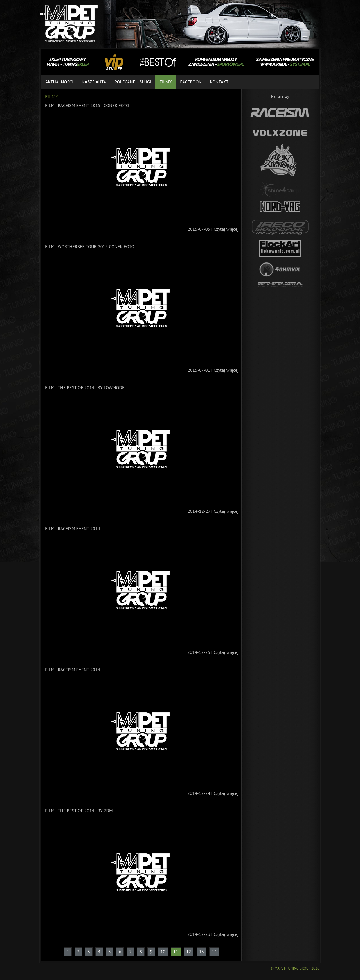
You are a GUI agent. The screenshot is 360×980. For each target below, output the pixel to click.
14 (214, 952)
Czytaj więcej (226, 229)
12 (189, 952)
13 (202, 952)
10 (163, 952)
